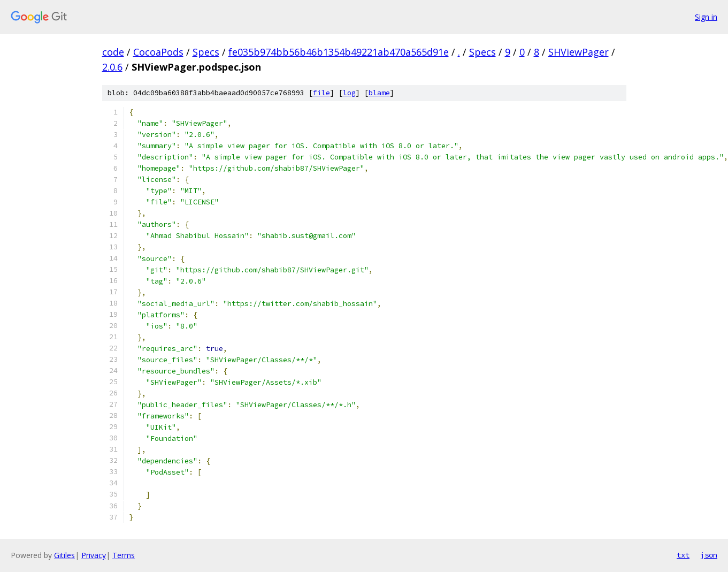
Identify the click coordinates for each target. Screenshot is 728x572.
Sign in (706, 17)
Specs (206, 52)
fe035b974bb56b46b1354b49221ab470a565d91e (339, 52)
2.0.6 (112, 67)
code (113, 52)
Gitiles (64, 555)
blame (379, 93)
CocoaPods (158, 52)
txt (683, 555)
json (709, 555)
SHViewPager (578, 52)
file (321, 93)
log (349, 93)
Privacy (94, 555)
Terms (124, 555)
